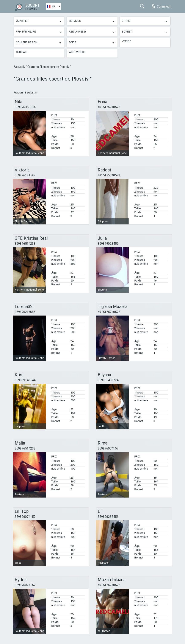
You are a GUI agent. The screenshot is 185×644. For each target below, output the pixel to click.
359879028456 (108, 244)
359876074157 (108, 448)
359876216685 (25, 312)
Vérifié (126, 41)
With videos (77, 52)
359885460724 (108, 380)
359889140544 (25, 380)
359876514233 (25, 244)
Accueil (19, 67)
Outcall (22, 52)
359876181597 (25, 175)
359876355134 (25, 107)
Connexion (161, 6)
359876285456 (108, 517)
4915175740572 (109, 107)
